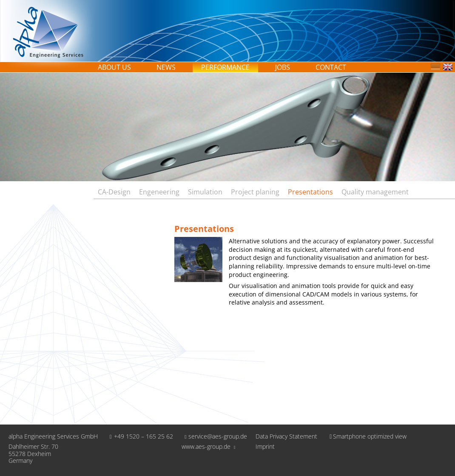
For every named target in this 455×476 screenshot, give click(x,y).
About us (114, 67)
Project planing (255, 192)
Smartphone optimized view (366, 436)
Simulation (205, 192)
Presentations (310, 192)
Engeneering (159, 192)
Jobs (283, 67)
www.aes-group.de (209, 446)
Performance (225, 67)
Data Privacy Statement (286, 437)
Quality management (375, 192)
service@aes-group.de (215, 436)
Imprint (265, 447)
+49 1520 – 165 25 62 (140, 436)
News (166, 67)
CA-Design (114, 192)
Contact (331, 67)
